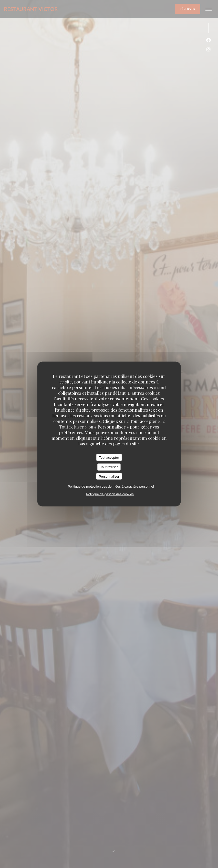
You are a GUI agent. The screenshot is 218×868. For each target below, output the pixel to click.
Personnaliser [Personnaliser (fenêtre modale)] (109, 476)
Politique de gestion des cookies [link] (110, 494)
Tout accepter (109, 457)
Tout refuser (109, 467)
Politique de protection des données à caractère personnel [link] (111, 486)
